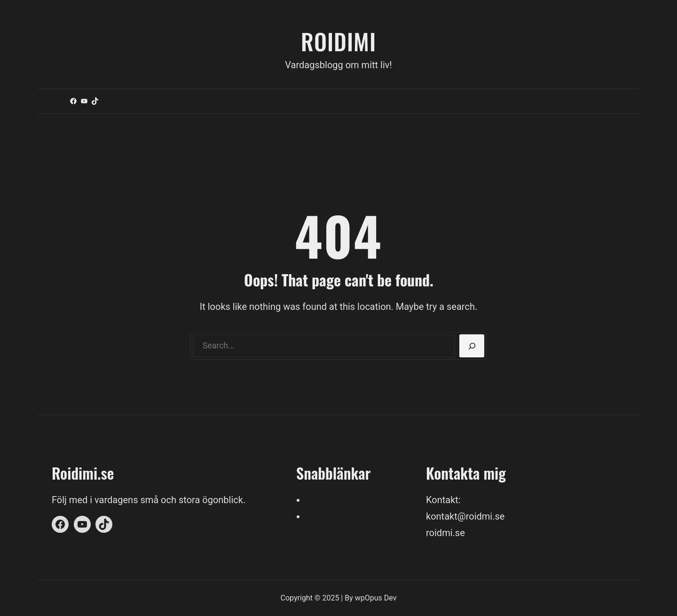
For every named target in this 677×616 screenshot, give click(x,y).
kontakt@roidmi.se (465, 516)
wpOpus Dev (376, 598)
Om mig (322, 500)
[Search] (472, 346)
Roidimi (338, 41)
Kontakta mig (333, 516)
